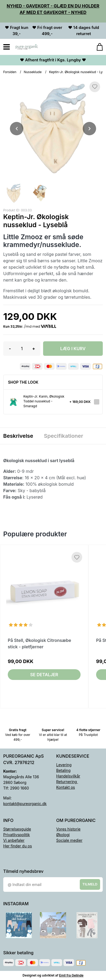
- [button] (10, 349)
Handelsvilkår (68, 776)
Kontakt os (66, 787)
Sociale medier (69, 840)
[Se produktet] (14, 402)
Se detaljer (44, 675)
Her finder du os (18, 846)
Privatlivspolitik (16, 835)
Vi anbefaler (14, 840)
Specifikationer (64, 436)
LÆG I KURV (73, 349)
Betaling (63, 770)
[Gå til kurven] (97, 47)
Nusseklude (33, 72)
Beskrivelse (18, 436)
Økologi (63, 835)
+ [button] (34, 349)
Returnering (67, 782)
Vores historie (68, 829)
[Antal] (22, 349)
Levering (64, 765)
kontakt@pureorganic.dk (25, 804)
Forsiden (10, 72)
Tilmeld (90, 884)
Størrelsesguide (17, 829)
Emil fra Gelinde (71, 975)
